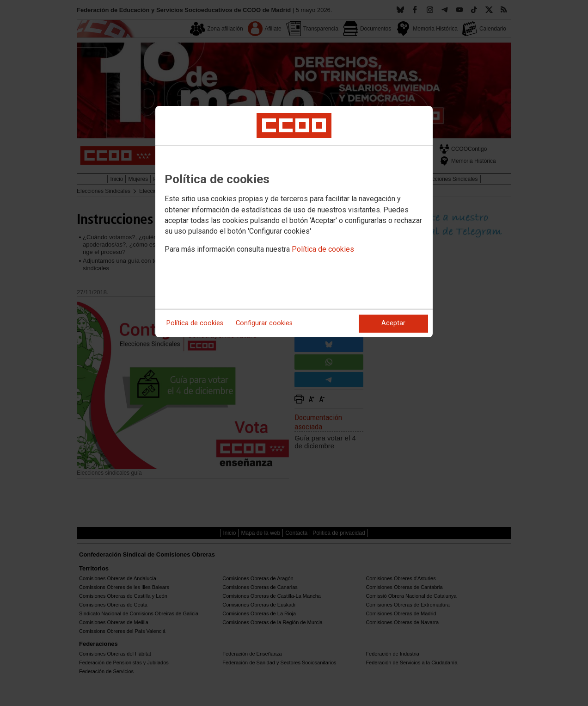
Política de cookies (323, 249)
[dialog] (294, 222)
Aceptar (393, 323)
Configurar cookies (264, 323)
